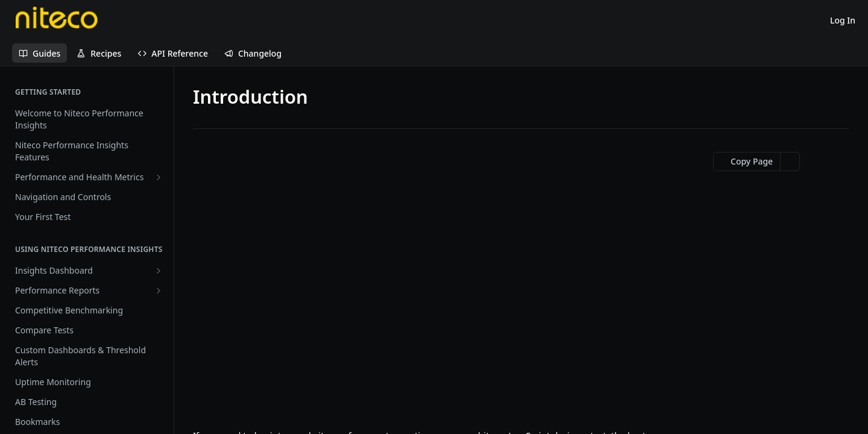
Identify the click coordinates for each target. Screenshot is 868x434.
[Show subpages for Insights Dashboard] (159, 271)
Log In (843, 20)
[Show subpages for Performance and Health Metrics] (159, 177)
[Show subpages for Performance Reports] (159, 291)
